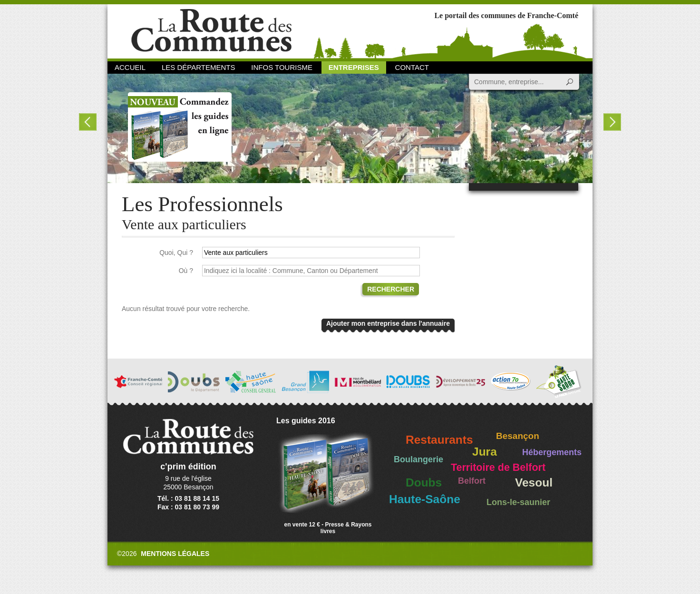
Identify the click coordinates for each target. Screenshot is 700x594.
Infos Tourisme (282, 67)
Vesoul (534, 482)
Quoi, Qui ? (176, 253)
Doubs (424, 482)
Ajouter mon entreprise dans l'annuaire (388, 323)
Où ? (186, 271)
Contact (412, 67)
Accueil (130, 67)
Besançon (518, 436)
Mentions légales (175, 554)
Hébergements (552, 452)
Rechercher (391, 289)
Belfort (472, 481)
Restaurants (439, 440)
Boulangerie (418, 459)
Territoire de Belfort (498, 467)
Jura (485, 452)
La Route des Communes (211, 31)
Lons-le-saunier (518, 502)
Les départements (198, 67)
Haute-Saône (425, 499)
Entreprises (354, 67)
